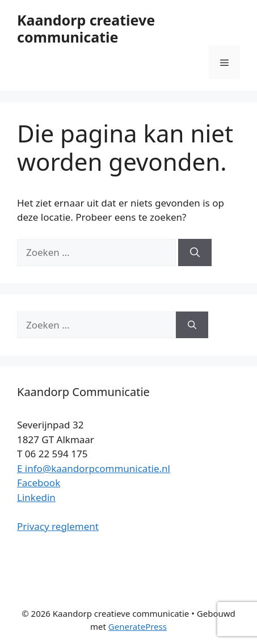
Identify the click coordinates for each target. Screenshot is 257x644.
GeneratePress (138, 626)
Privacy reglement (58, 526)
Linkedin (36, 497)
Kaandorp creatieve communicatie (86, 28)
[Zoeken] (195, 252)
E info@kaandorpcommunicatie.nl (94, 468)
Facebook (39, 483)
